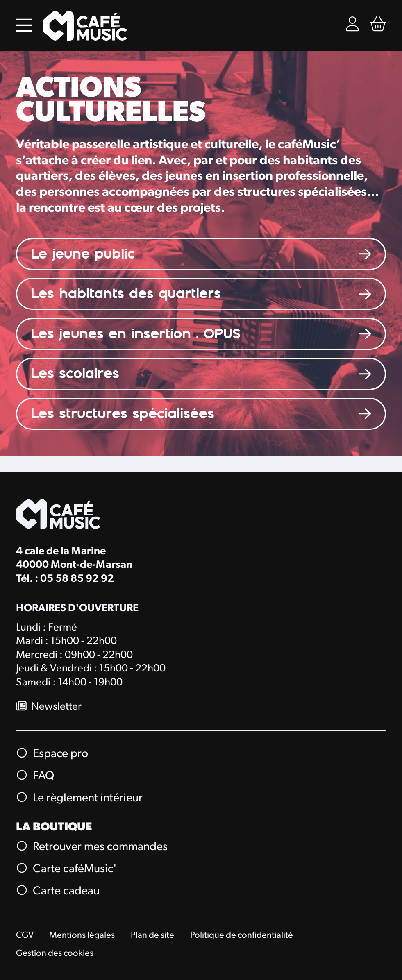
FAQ (35, 776)
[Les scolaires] (201, 374)
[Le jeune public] (201, 254)
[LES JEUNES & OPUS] (201, 334)
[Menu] (24, 26)
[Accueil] (85, 26)
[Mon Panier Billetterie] (378, 26)
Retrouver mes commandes (92, 847)
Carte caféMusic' (67, 869)
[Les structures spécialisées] (201, 414)
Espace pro (52, 754)
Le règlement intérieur (80, 798)
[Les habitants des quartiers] (201, 294)
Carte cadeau (58, 891)
